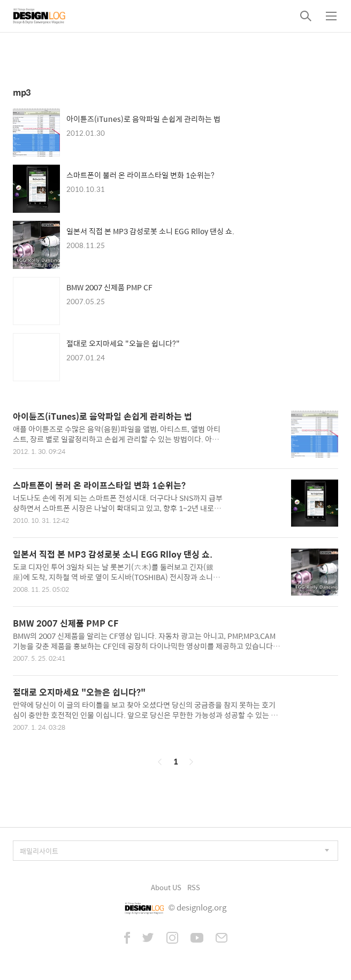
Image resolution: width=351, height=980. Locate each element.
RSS (194, 887)
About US (166, 887)
